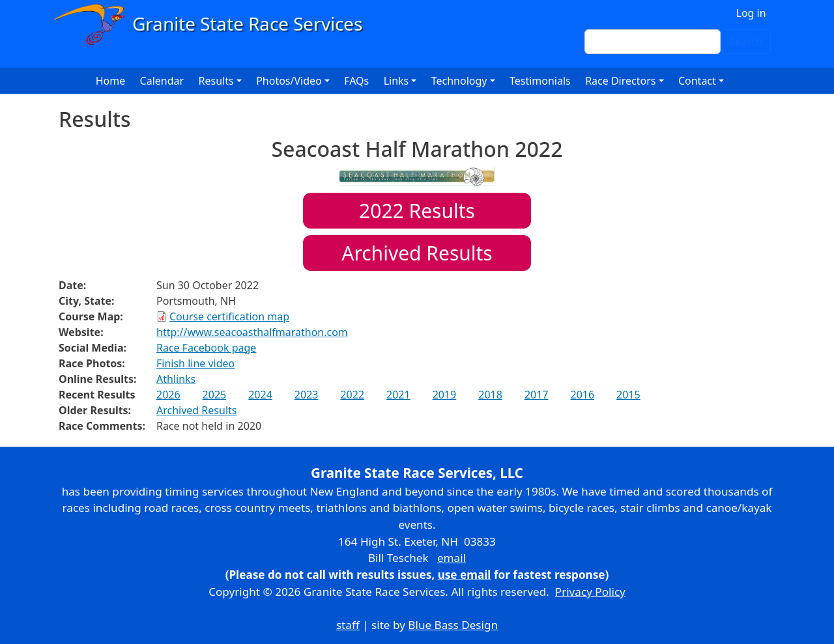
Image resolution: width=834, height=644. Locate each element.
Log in (751, 13)
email (452, 558)
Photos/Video (289, 81)
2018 (490, 395)
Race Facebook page (206, 348)
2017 (537, 395)
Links (396, 81)
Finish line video (195, 363)
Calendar (162, 81)
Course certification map (229, 316)
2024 (260, 395)
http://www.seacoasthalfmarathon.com (252, 332)
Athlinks (176, 379)
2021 (398, 395)
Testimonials (540, 81)
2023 (307, 395)
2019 (445, 395)
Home (111, 81)
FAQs (356, 81)
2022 (352, 395)
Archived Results (417, 253)
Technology (459, 81)
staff (348, 625)
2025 (215, 395)
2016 (582, 395)
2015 (628, 395)
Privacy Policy (590, 592)
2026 (168, 395)
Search (746, 42)
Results (417, 211)
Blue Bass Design (453, 625)
